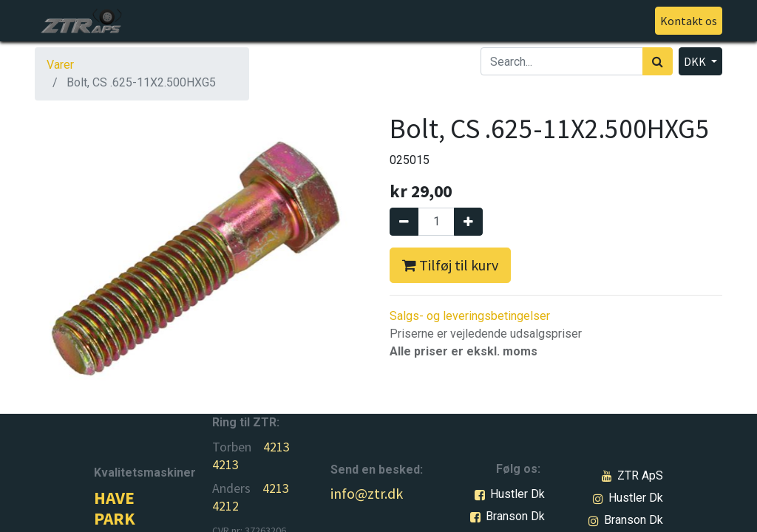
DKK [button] (696, 61)
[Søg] (658, 61)
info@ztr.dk (367, 493)
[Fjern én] (404, 222)
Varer (60, 65)
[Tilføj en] (468, 222)
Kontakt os (689, 21)
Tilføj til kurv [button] (450, 265)
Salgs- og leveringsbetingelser (470, 316)
